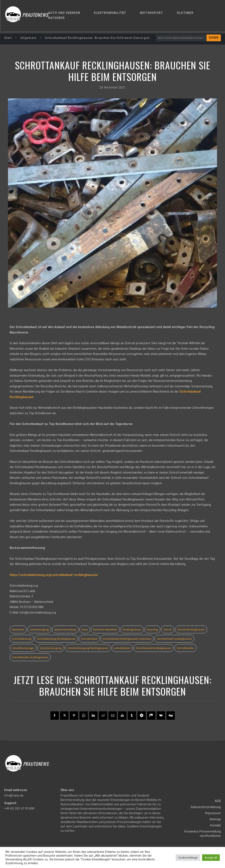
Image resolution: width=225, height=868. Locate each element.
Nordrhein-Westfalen (105, 630)
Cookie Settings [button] (188, 858)
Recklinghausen (132, 630)
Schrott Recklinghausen (191, 630)
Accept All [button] (211, 858)
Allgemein (28, 38)
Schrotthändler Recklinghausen (30, 658)
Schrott (168, 630)
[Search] (214, 38)
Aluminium (18, 630)
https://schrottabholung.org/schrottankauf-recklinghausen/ (54, 575)
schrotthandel (122, 648)
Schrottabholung (22, 639)
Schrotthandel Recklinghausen (153, 648)
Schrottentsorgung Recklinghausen (88, 648)
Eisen (85, 630)
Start (8, 38)
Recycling (152, 630)
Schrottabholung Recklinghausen (56, 639)
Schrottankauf (89, 639)
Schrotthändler (185, 648)
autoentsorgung (39, 630)
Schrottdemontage (23, 648)
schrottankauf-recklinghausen (174, 639)
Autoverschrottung (65, 630)
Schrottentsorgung (51, 648)
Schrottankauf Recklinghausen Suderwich (127, 639)
